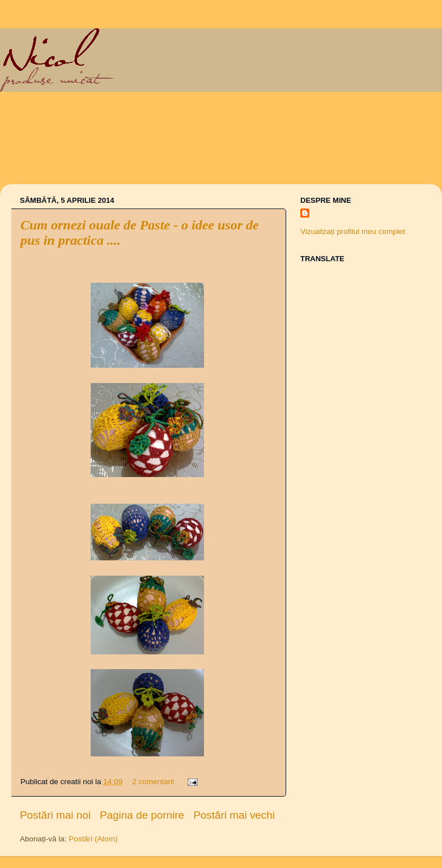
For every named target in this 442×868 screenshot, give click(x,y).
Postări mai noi (55, 815)
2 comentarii (153, 782)
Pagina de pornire (142, 815)
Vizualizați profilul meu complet (353, 231)
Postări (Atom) (93, 839)
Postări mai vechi (234, 815)
